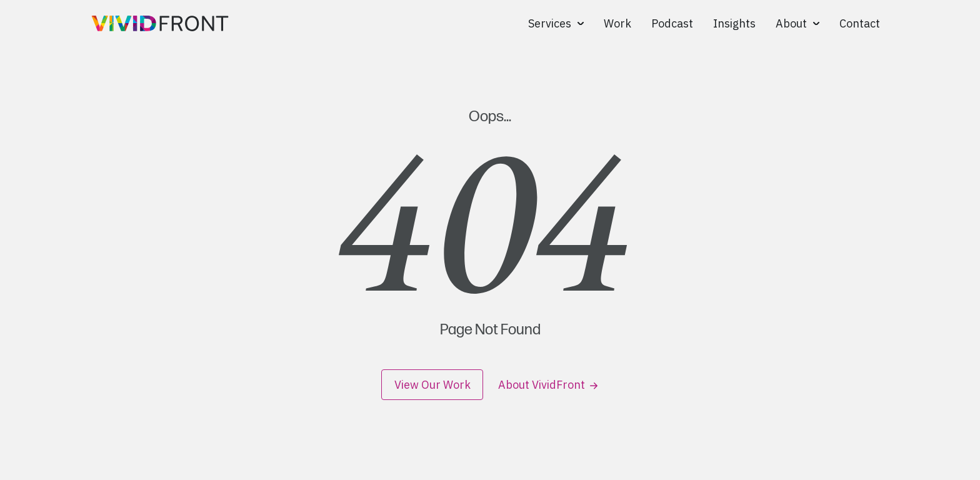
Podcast (672, 23)
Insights (734, 23)
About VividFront (548, 385)
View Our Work (432, 385)
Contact (860, 23)
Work (617, 23)
